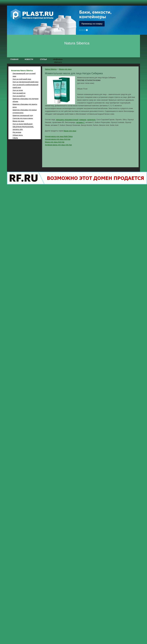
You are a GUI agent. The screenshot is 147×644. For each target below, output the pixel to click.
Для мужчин (17, 132)
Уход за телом (18, 90)
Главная (14, 59)
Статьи (43, 59)
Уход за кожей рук (19, 93)
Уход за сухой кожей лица (22, 79)
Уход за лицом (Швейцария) (23, 124)
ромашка (83, 120)
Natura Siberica (77, 43)
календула (91, 120)
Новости (29, 59)
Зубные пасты (18, 135)
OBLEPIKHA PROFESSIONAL (23, 127)
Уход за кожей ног (19, 96)
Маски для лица (18, 121)
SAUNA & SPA (18, 129)
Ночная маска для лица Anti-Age (58, 139)
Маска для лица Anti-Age (55, 142)
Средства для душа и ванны (23, 118)
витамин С (80, 122)
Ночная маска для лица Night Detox (59, 136)
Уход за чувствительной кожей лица (25, 82)
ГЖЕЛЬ (15, 138)
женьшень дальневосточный (67, 120)
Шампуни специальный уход (23, 115)
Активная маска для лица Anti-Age (58, 145)
